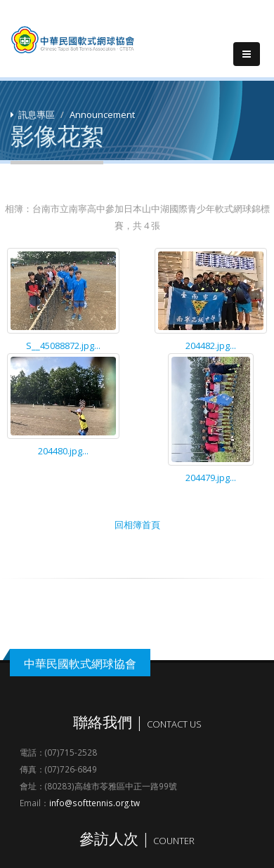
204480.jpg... (63, 451)
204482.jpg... (211, 346)
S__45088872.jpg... (63, 346)
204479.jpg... (211, 478)
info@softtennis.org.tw (94, 803)
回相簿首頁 (137, 525)
